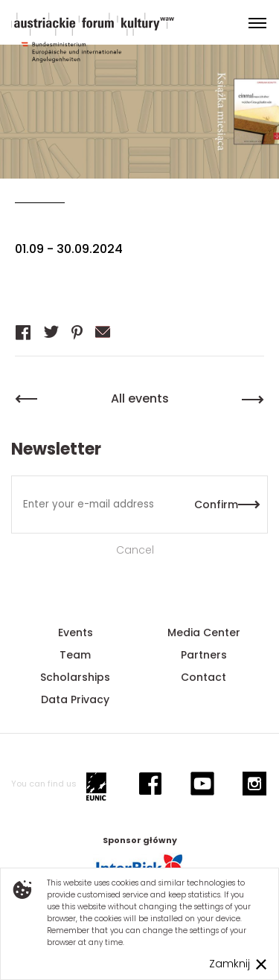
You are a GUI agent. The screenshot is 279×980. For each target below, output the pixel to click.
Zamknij (230, 964)
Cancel (135, 550)
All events (140, 399)
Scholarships (75, 677)
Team (75, 655)
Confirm (216, 505)
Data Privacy (75, 699)
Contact (203, 677)
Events (76, 632)
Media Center (204, 632)
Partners (204, 655)
